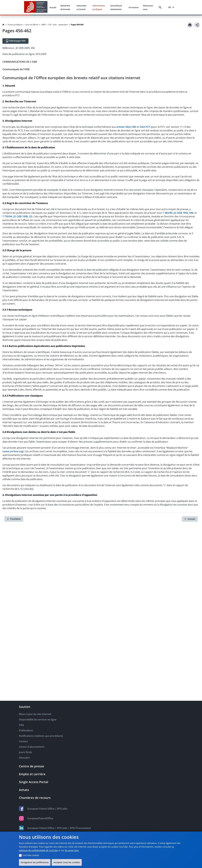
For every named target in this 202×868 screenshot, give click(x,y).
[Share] (197, 25)
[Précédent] (14, 519)
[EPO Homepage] (36, 7)
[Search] (161, 7)
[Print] (190, 25)
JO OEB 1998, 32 (23, 216)
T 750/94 (7, 216)
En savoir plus (72, 850)
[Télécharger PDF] (15, 41)
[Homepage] (3, 25)
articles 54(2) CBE (126, 127)
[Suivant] (190, 519)
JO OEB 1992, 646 (184, 213)
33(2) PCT (145, 127)
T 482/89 (168, 213)
